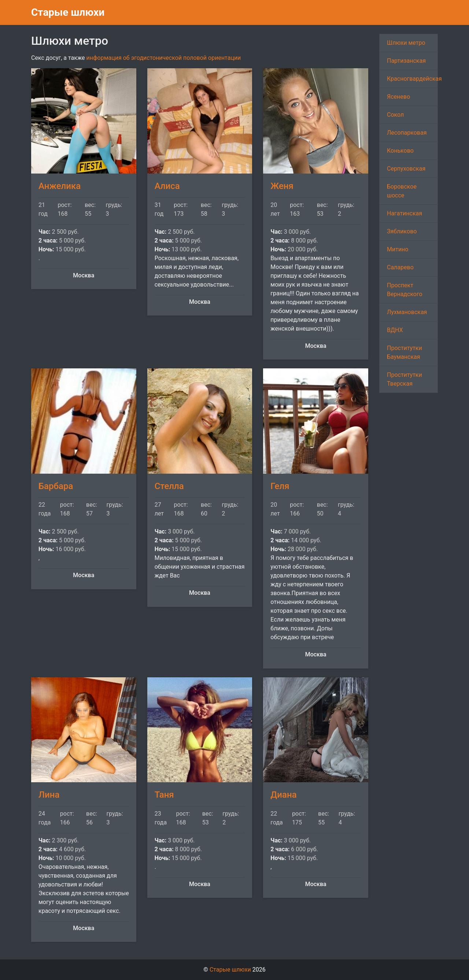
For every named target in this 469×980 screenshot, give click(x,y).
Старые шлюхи (68, 12)
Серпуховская (406, 169)
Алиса (167, 186)
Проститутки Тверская (405, 379)
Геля (280, 486)
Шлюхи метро (406, 43)
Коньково (400, 151)
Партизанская (406, 61)
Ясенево (398, 97)
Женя (282, 186)
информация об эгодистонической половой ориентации (163, 58)
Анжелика (60, 186)
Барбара (56, 486)
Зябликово (402, 231)
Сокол (395, 115)
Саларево (400, 267)
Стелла (169, 486)
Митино (398, 249)
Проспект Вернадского (405, 290)
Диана (283, 795)
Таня (164, 795)
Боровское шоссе (402, 191)
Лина (49, 795)
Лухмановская (407, 312)
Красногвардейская (412, 79)
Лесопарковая (407, 133)
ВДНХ (395, 330)
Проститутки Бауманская (405, 352)
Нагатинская (405, 213)
